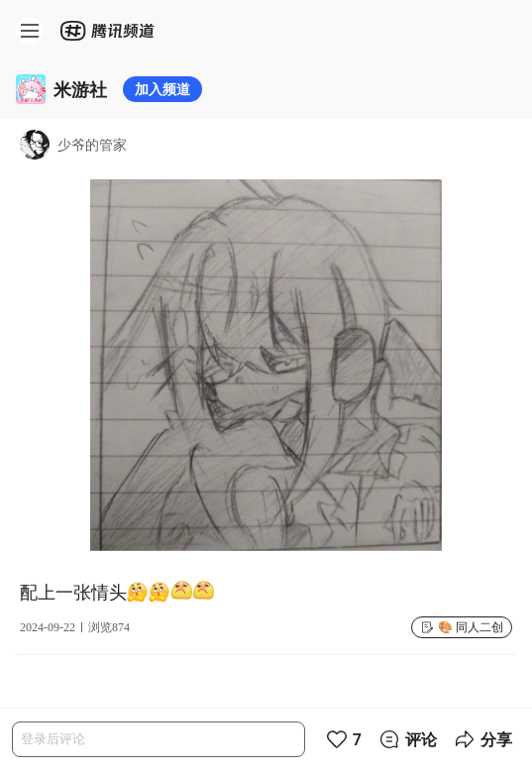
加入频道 (162, 89)
